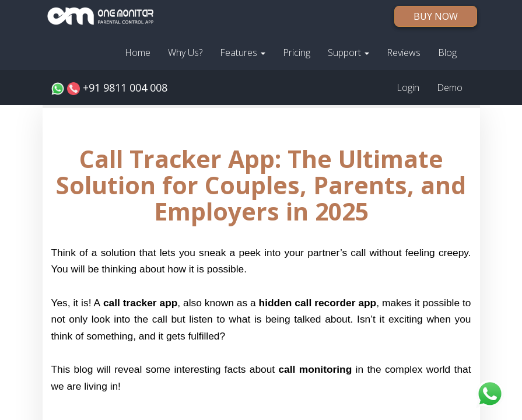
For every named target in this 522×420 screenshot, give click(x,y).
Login (408, 87)
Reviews (404, 52)
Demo (450, 87)
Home (138, 52)
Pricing (297, 52)
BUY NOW (436, 16)
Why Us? (185, 52)
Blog (447, 52)
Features (243, 52)
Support (348, 52)
